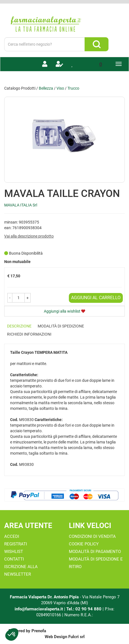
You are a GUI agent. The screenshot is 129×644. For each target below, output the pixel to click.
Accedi (12, 536)
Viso (60, 88)
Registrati (16, 544)
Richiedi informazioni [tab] (29, 334)
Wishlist (14, 552)
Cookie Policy (84, 544)
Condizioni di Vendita (92, 536)
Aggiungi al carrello (96, 298)
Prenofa (39, 631)
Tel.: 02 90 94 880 (84, 609)
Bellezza (46, 88)
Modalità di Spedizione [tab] (61, 326)
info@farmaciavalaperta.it (39, 609)
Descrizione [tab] (19, 326)
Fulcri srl (76, 637)
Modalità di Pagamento (95, 552)
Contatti (14, 559)
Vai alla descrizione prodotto (29, 236)
